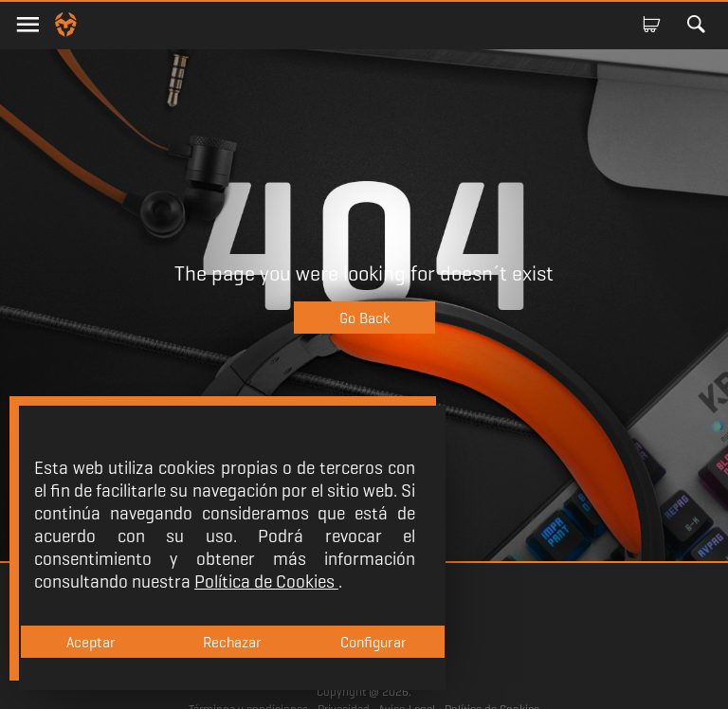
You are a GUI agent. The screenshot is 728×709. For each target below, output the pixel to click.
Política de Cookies (266, 581)
